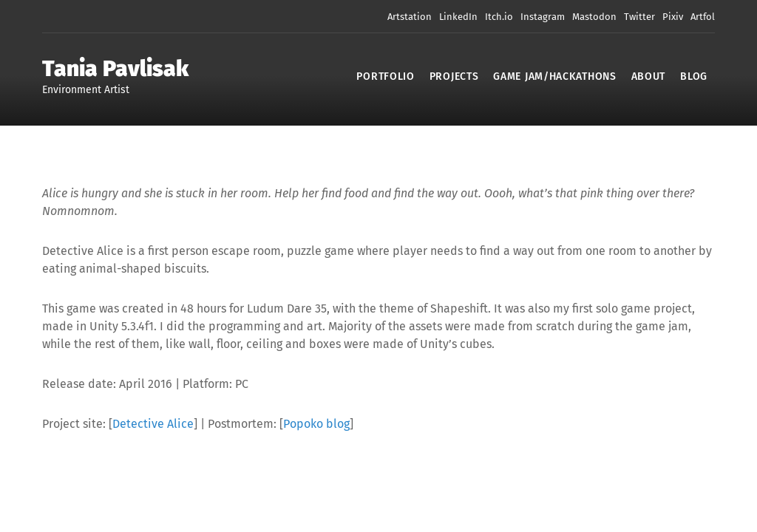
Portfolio (385, 76)
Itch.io (499, 17)
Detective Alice (153, 424)
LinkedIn (458, 17)
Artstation (410, 17)
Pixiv (673, 17)
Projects (454, 76)
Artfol (703, 17)
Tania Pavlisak (115, 69)
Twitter (639, 17)
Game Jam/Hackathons (554, 76)
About (649, 76)
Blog (694, 76)
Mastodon (594, 17)
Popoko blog (316, 424)
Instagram (543, 17)
